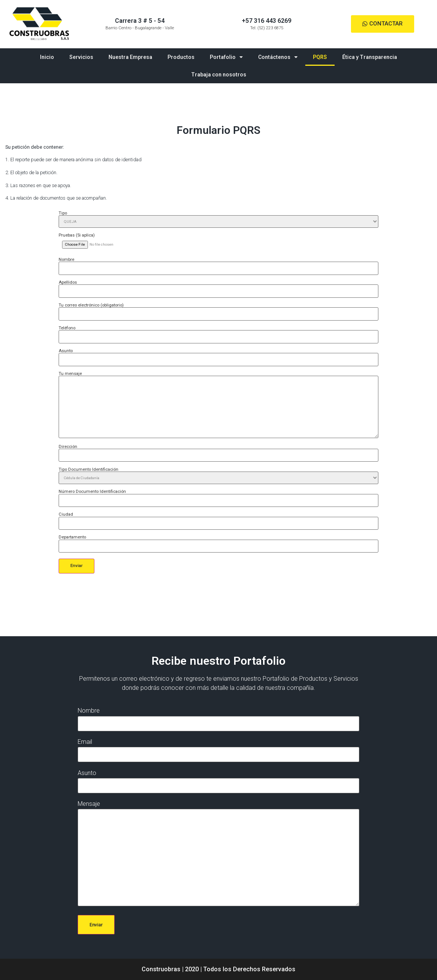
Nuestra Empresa (130, 57)
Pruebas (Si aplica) (218, 240)
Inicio (47, 57)
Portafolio (226, 57)
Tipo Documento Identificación (218, 476)
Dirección (218, 451)
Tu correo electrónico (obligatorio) (218, 310)
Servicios (81, 57)
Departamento (218, 542)
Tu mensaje (218, 405)
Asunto (218, 355)
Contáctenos (278, 57)
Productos (181, 57)
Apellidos (218, 287)
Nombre (218, 264)
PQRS (320, 57)
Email (218, 748)
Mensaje (218, 854)
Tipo (218, 219)
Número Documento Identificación (218, 496)
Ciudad (218, 519)
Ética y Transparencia (370, 57)
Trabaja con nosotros (219, 75)
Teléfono (218, 332)
